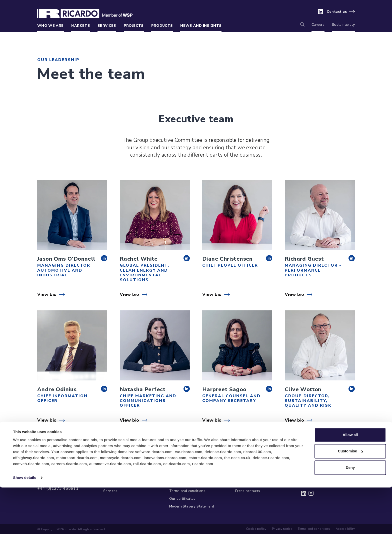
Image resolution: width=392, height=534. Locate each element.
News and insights (201, 26)
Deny (350, 514)
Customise (350, 498)
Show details (25, 524)
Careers (318, 25)
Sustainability (343, 25)
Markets (81, 26)
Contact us (337, 12)
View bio (47, 294)
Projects (134, 26)
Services (107, 26)
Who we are (50, 26)
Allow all (350, 481)
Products (162, 26)
